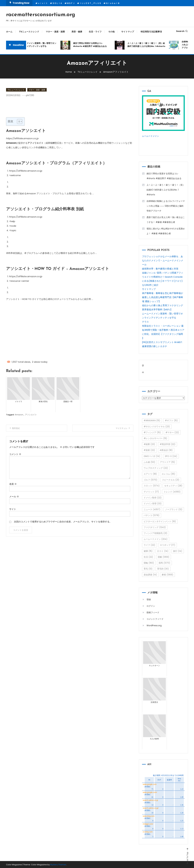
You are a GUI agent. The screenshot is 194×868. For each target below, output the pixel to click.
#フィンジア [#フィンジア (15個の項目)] (152, 432)
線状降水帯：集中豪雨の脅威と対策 (160, 268)
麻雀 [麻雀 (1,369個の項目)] (167, 574)
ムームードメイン (151, 136)
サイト (13, 509)
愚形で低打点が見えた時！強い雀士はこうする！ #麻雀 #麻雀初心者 (166, 219)
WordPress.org (154, 625)
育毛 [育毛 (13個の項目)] (148, 568)
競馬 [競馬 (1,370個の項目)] (164, 563)
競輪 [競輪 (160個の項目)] (149, 563)
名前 (13, 484)
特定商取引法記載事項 (151, 32)
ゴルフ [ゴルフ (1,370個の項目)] (151, 480)
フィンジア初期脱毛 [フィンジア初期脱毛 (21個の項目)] (156, 533)
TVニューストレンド (29, 32)
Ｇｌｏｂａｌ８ (113, 3)
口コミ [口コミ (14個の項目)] (163, 551)
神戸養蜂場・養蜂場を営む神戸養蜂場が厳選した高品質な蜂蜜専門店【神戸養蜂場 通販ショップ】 (162, 297)
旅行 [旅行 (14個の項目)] (178, 551)
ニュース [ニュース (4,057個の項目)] (152, 509)
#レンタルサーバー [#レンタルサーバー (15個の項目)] (155, 438)
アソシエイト (31, 415)
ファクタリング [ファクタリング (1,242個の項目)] (155, 527)
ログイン (151, 606)
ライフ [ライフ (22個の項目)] (149, 545)
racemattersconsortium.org (41, 15)
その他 (111, 32)
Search (182, 31)
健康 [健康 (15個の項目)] (148, 551)
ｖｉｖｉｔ (43, 3)
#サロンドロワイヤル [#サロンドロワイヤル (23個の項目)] (157, 426)
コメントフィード (155, 619)
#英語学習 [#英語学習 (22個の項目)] (168, 444)
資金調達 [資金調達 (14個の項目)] (150, 574)
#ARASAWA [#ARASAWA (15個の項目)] (152, 420)
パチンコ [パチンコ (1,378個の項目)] (152, 515)
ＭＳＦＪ (71, 3)
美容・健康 (77, 32)
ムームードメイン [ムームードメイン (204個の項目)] (156, 539)
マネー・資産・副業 (55, 32)
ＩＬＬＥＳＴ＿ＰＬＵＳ (90, 3)
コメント (15, 454)
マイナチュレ (120, 428)
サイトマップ (128, 32)
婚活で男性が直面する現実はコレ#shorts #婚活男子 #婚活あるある (92, 45)
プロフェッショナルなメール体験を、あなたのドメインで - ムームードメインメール (163, 260)
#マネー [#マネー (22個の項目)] (172, 432)
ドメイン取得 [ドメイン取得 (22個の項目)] (153, 497)
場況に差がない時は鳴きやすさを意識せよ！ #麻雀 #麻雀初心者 (166, 231)
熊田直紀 (17, 428)
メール (14, 496)
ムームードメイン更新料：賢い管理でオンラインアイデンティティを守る (40, 45)
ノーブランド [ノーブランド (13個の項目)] (174, 509)
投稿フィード (153, 612)
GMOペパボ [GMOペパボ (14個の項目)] (152, 456)
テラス (145, 321)
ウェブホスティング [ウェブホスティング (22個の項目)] (156, 468)
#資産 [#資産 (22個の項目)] (149, 450)
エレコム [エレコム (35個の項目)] (168, 474)
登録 (149, 599)
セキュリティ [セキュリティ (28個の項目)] (173, 486)
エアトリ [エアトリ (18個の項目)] (150, 474)
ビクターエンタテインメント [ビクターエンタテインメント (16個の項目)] (160, 521)
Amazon (19, 415)
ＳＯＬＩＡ (57, 3)
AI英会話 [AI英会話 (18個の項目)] (166, 450)
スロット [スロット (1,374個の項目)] (152, 486)
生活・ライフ (95, 32)
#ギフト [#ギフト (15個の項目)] (171, 420)
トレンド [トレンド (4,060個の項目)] (172, 491)
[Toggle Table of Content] (18, 121)
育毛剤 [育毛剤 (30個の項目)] (163, 568)
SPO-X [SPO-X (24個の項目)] (171, 456)
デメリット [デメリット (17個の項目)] (151, 491)
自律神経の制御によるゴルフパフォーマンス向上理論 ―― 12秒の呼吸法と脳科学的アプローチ (166, 206)
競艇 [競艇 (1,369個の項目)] (164, 557)
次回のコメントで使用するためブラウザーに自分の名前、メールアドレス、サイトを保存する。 (63, 521)
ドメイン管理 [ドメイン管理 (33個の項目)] (153, 503)
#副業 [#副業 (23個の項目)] (149, 444)
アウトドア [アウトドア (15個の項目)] (167, 462)
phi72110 (32, 95)
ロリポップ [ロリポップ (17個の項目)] (168, 545)
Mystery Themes (58, 864)
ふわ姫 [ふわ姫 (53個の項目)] (149, 462)
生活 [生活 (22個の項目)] (148, 557)
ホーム (9, 32)
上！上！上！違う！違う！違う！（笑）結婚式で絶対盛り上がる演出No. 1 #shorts (149, 45)
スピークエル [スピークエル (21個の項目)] (171, 480)
